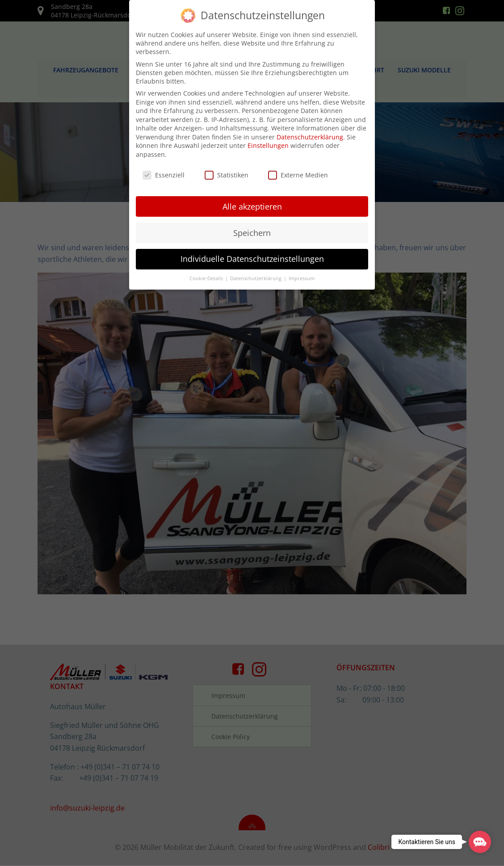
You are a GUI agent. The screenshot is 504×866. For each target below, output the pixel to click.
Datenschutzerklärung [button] (256, 276)
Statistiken (227, 172)
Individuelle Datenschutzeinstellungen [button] (252, 256)
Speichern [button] (252, 230)
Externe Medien (298, 172)
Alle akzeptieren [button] (252, 203)
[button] (480, 842)
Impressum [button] (302, 276)
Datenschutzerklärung (310, 134)
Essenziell (164, 172)
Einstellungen (268, 143)
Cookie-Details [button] (207, 276)
